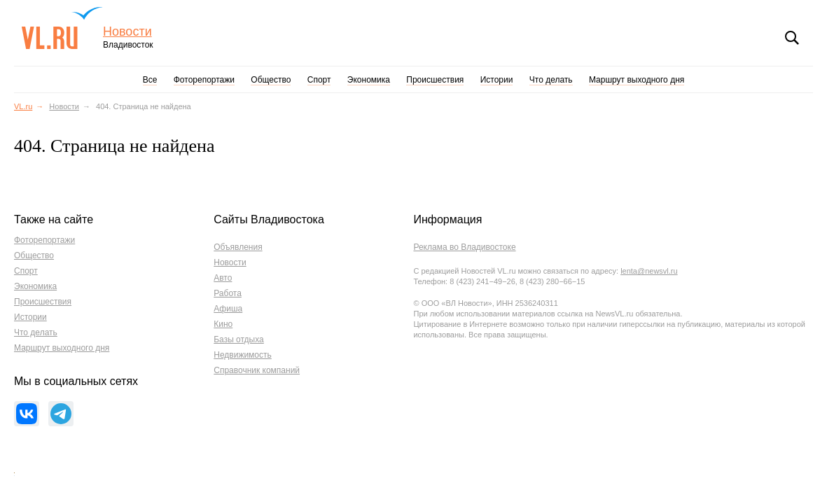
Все (150, 80)
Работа (228, 293)
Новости (127, 32)
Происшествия (435, 80)
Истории (497, 80)
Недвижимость (243, 355)
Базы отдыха (239, 339)
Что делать (551, 80)
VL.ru (62, 28)
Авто (223, 278)
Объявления (238, 247)
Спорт (319, 80)
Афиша (228, 309)
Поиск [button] (792, 38)
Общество (271, 80)
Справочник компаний (257, 370)
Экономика (369, 80)
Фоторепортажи (204, 80)
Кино (223, 324)
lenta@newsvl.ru (649, 271)
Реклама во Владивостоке (464, 247)
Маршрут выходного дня (637, 80)
